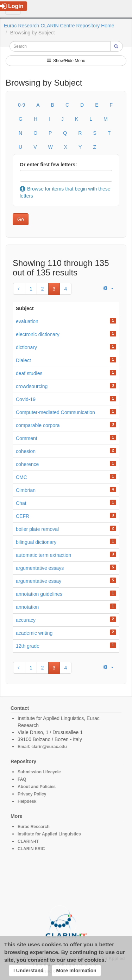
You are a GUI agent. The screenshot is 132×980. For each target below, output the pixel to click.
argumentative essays (40, 568)
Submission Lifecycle (39, 772)
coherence (27, 464)
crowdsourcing (32, 386)
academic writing (34, 633)
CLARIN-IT (28, 841)
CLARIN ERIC (31, 849)
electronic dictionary (38, 334)
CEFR (23, 516)
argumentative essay (39, 581)
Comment (27, 438)
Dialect (23, 360)
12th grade (28, 646)
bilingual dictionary (36, 542)
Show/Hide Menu (66, 61)
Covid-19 (26, 399)
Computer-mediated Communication (55, 412)
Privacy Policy (32, 794)
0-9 (21, 105)
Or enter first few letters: (48, 165)
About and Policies (37, 787)
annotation (27, 607)
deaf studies (29, 373)
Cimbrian (26, 490)
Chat (21, 503)
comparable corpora (38, 425)
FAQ (22, 779)
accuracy (26, 620)
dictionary (26, 347)
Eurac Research (34, 827)
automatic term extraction (43, 555)
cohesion (26, 451)
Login (12, 6)
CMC (21, 477)
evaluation (27, 321)
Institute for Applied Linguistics (49, 834)
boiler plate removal (37, 529)
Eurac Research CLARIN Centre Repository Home (59, 26)
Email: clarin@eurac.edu (42, 747)
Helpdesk (27, 801)
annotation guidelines (39, 594)
